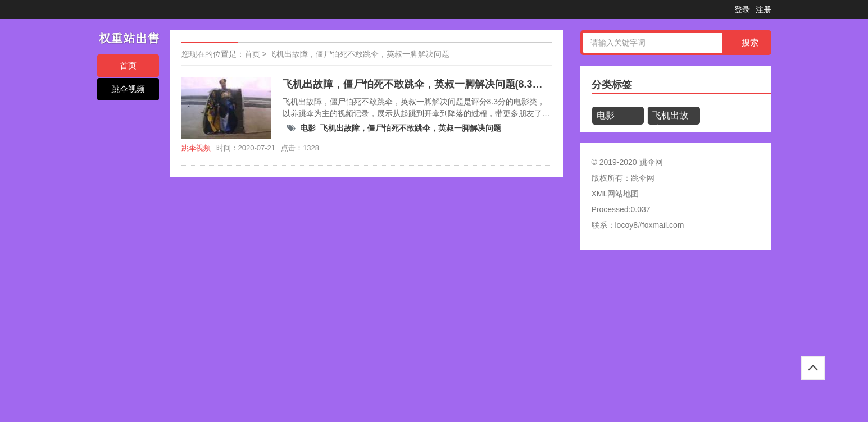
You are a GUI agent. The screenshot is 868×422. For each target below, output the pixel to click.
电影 (308, 128)
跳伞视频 (128, 89)
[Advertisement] (337, 340)
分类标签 (612, 85)
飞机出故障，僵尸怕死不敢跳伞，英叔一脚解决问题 (359, 54)
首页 (128, 65)
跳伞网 (643, 178)
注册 (764, 10)
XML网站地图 (615, 194)
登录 (742, 10)
